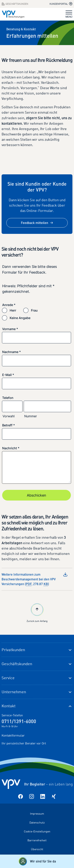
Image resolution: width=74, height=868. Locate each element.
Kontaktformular (13, 735)
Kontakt (9, 706)
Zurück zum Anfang (37, 612)
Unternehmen (14, 692)
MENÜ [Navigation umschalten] (69, 14)
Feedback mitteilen (37, 223)
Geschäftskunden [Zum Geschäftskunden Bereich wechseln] (15, 4)
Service (8, 678)
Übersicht (37, 849)
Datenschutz (37, 822)
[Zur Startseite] (13, 14)
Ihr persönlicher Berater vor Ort (24, 743)
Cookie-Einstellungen (37, 831)
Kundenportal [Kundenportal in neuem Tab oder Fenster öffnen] (61, 4)
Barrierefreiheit (37, 840)
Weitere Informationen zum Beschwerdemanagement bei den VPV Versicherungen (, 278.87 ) (35, 579)
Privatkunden (13, 650)
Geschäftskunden (17, 664)
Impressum (37, 814)
